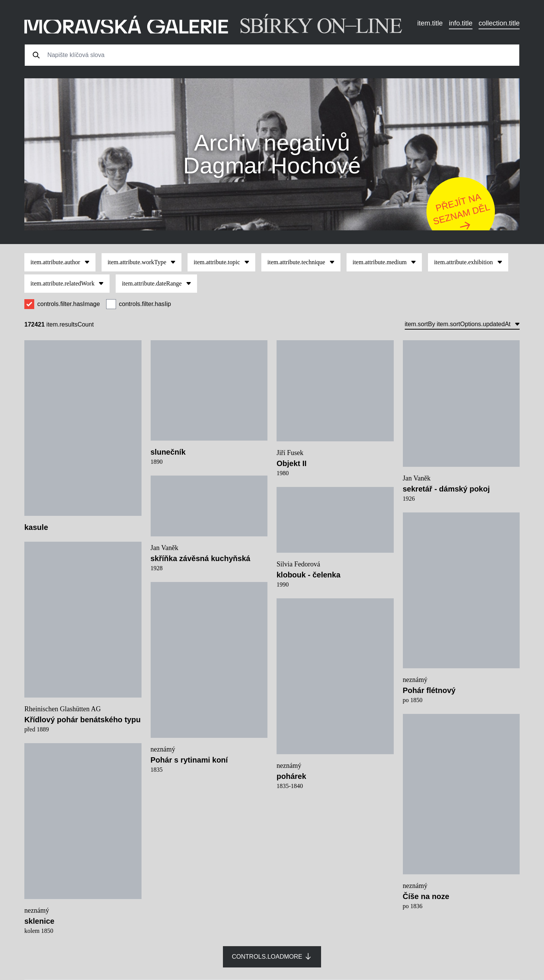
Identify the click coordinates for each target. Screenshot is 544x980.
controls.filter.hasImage (69, 304)
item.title (430, 23)
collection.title (499, 23)
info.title (461, 23)
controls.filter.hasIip (145, 304)
